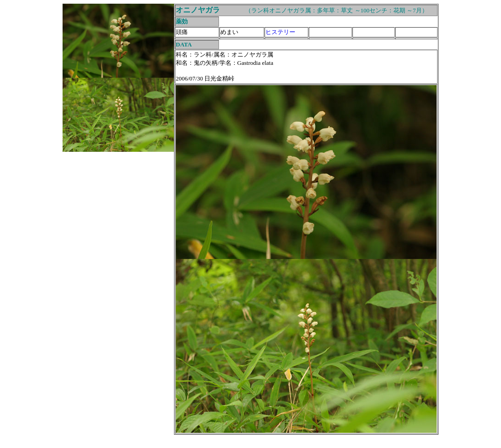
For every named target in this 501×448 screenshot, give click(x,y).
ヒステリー (280, 32)
